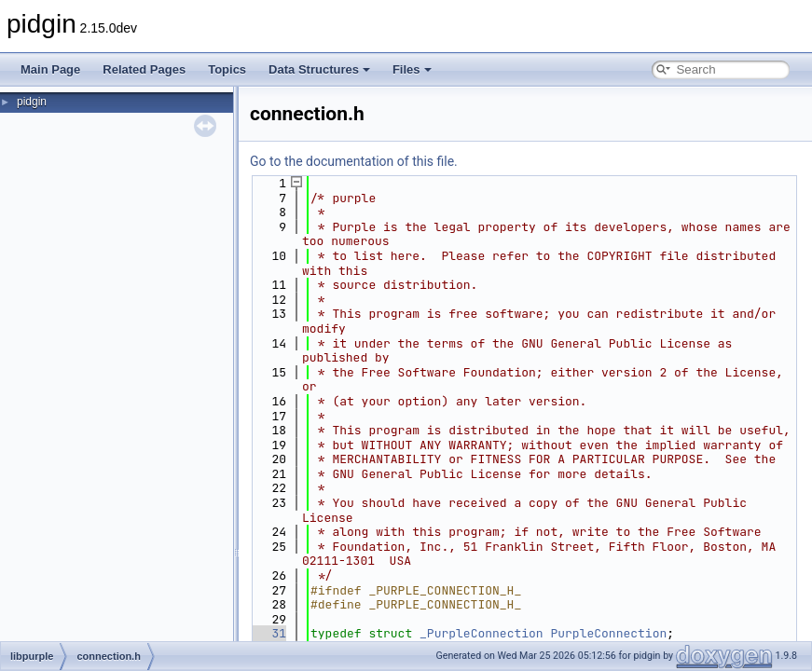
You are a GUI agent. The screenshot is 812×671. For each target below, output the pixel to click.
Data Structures (319, 69)
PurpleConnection (608, 633)
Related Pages (144, 69)
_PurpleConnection (482, 633)
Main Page (50, 69)
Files (412, 69)
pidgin (32, 102)
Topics (227, 69)
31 (268, 633)
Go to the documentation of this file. (354, 161)
